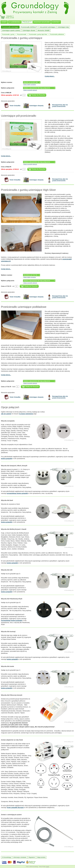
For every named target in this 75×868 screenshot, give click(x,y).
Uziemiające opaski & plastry (11, 30)
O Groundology (6, 857)
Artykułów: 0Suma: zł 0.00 (10, 17)
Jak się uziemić (6, 414)
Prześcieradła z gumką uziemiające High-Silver (28, 190)
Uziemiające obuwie (29, 30)
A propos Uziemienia (26, 414)
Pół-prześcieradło (22, 34)
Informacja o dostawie (20, 857)
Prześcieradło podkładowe (57, 34)
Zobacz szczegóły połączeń (30, 90)
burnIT (48, 867)
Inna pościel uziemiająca (48, 27)
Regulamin (32, 857)
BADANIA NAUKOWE (42, 22)
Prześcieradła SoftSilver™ (29, 27)
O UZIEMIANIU (15, 22)
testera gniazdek (7, 459)
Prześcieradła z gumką (8, 34)
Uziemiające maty (63, 27)
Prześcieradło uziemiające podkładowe (24, 307)
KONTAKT (56, 22)
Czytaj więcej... (50, 76)
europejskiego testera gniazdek (17, 493)
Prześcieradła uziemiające (10, 27)
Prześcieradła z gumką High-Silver (38, 34)
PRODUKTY (27, 22)
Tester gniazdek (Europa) (15, 807)
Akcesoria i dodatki (44, 30)
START (4, 22)
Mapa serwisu (41, 857)
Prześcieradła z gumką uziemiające (22, 38)
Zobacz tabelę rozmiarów (30, 85)
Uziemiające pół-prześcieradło (19, 116)
